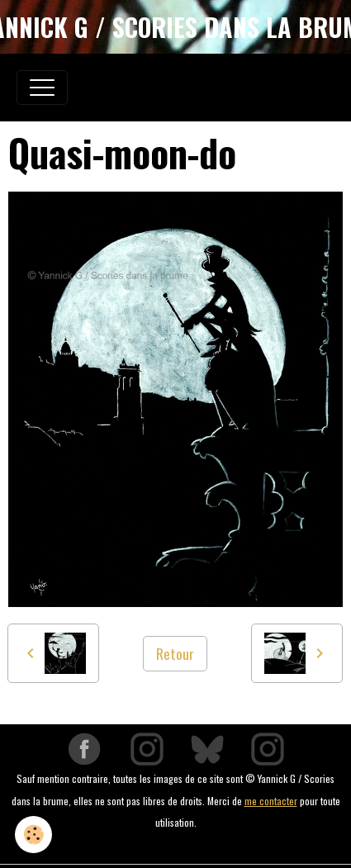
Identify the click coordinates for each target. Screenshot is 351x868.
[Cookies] (33, 835)
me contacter (271, 801)
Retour (175, 653)
